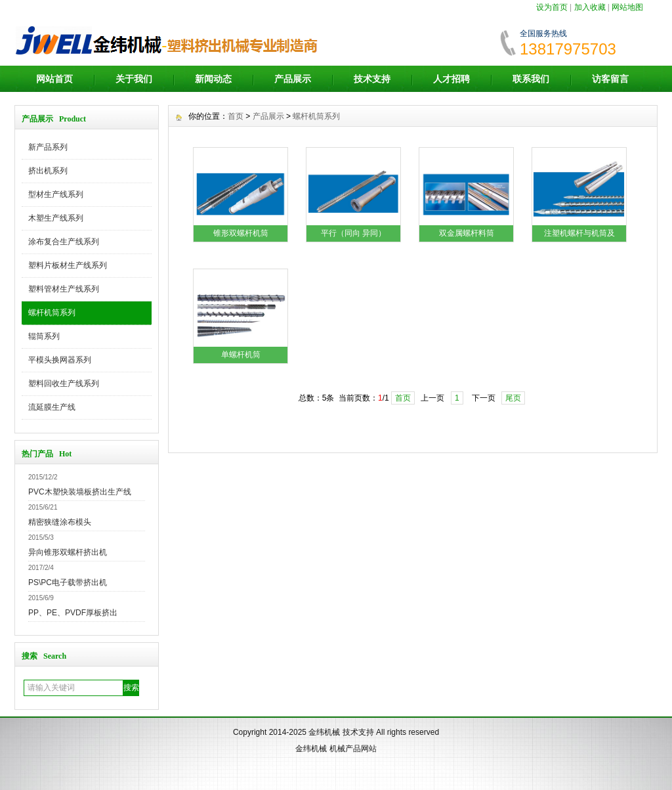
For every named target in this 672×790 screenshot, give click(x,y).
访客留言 (610, 79)
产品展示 (293, 79)
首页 (236, 116)
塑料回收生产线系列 (64, 384)
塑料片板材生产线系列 (68, 265)
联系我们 (531, 79)
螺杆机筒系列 (52, 313)
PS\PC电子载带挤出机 (68, 582)
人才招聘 (451, 79)
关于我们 (134, 79)
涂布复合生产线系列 (64, 242)
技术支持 (372, 79)
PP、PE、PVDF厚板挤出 (73, 613)
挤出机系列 (48, 171)
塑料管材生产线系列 (64, 289)
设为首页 (552, 7)
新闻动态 (213, 79)
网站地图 (627, 7)
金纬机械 (324, 732)
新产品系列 (48, 147)
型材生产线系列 (56, 194)
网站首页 (54, 79)
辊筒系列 (44, 336)
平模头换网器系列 (60, 360)
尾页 (513, 398)
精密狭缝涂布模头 (60, 522)
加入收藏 (590, 7)
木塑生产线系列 (56, 218)
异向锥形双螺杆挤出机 (68, 552)
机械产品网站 (353, 749)
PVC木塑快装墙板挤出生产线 (80, 492)
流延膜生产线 (52, 407)
